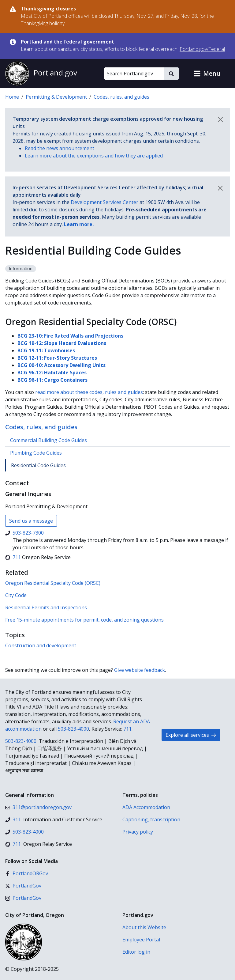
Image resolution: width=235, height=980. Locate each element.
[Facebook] (27, 873)
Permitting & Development (56, 97)
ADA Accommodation (146, 807)
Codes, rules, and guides (121, 97)
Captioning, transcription (151, 819)
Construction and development (41, 645)
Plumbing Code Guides (36, 453)
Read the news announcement (60, 148)
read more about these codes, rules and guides (89, 392)
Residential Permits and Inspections (46, 607)
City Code (16, 595)
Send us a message (31, 521)
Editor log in (136, 952)
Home (12, 97)
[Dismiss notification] (220, 119)
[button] (207, 74)
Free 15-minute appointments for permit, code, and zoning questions (84, 620)
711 (127, 729)
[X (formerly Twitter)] (23, 886)
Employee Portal (141, 940)
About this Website (144, 927)
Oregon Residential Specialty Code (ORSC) (53, 583)
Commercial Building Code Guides (48, 440)
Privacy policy (138, 832)
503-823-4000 (73, 729)
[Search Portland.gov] (134, 74)
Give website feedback (140, 670)
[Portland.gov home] (41, 74)
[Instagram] (23, 898)
